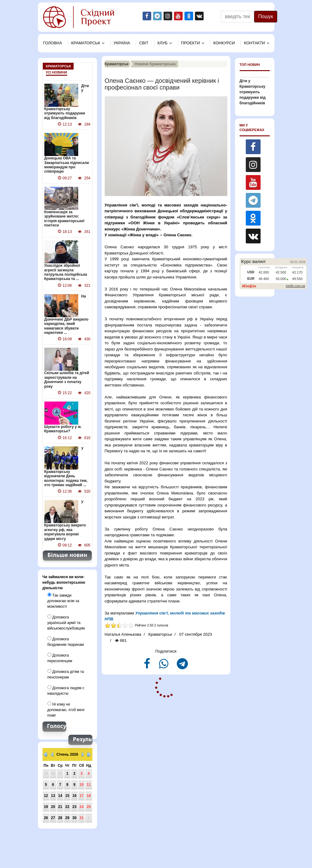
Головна (53, 43)
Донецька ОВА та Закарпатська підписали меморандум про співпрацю (67, 165)
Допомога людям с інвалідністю (66, 690)
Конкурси (224, 43)
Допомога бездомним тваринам (66, 642)
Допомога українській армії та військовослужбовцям (66, 622)
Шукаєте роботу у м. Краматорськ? (63, 429)
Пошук (265, 16)
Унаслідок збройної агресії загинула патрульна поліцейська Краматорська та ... (66, 272)
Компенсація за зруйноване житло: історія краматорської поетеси (64, 219)
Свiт (144, 43)
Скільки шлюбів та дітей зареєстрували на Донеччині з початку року (67, 380)
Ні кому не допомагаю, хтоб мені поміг (66, 710)
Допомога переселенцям (60, 658)
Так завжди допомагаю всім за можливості (63, 601)
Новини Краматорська (155, 64)
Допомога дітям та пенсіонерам (66, 674)
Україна (122, 43)
